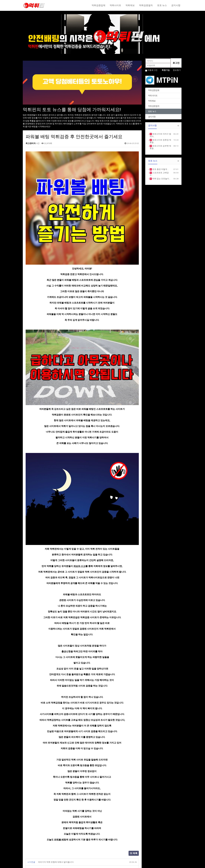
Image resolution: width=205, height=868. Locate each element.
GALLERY (109, 844)
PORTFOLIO (69, 847)
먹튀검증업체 (99, 5)
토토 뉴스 (162, 5)
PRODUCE (68, 844)
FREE (107, 842)
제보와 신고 (79, 476)
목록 (134, 763)
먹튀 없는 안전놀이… (161, 179)
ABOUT (67, 839)
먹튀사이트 (115, 5)
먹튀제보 (130, 5)
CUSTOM (68, 850)
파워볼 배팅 (60, 749)
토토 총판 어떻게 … (160, 169)
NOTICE (108, 839)
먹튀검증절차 (146, 5)
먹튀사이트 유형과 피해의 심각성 (53, 779)
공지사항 (176, 5)
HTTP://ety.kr (110, 864)
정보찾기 (177, 70)
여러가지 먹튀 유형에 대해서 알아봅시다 (56, 772)
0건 (38, 143)
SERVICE (68, 842)
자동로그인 (152, 70)
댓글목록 (31, 791)
